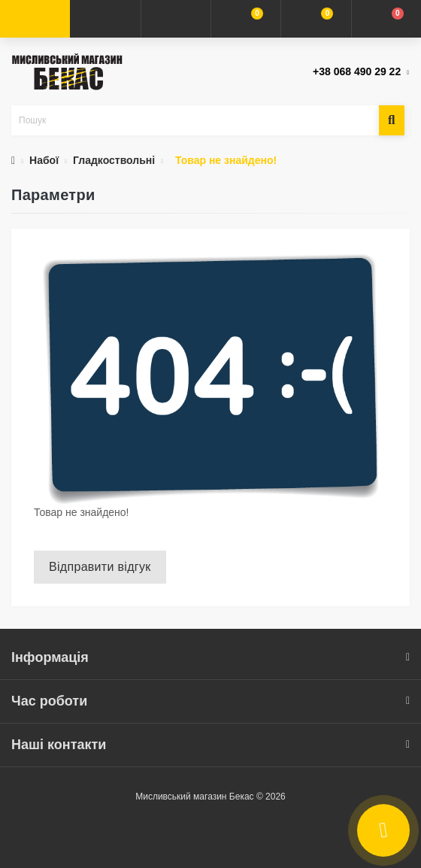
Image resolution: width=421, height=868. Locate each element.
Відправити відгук (100, 567)
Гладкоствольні (114, 160)
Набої (44, 160)
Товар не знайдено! (226, 160)
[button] (176, 19)
